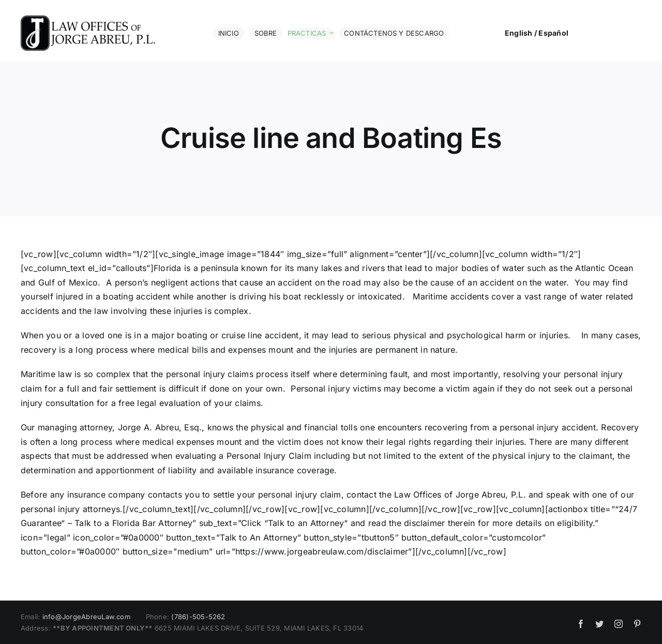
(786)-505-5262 (198, 617)
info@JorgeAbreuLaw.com (86, 617)
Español (553, 33)
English (519, 33)
